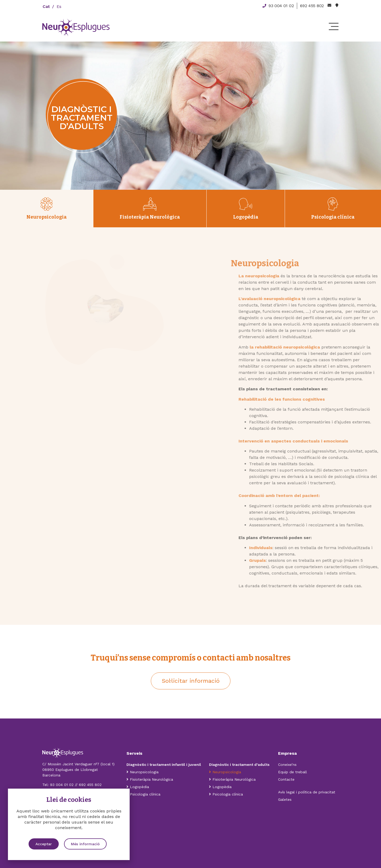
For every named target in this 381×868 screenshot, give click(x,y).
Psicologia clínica (143, 794)
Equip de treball (292, 772)
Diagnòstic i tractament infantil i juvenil (164, 765)
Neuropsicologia (142, 772)
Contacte (286, 779)
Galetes (285, 799)
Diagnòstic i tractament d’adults (239, 765)
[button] (191, 681)
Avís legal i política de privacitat (307, 792)
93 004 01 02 (62, 785)
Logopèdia (138, 787)
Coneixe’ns (287, 765)
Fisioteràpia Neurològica (150, 779)
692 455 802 (90, 785)
